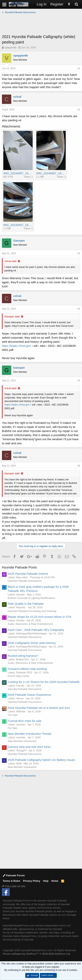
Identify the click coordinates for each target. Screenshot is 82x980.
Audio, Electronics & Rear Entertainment (30, 624)
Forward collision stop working (27, 669)
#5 (79, 381)
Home (55, 881)
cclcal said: (11, 261)
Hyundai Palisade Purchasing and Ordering (32, 611)
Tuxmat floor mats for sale (25, 721)
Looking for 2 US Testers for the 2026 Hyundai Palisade (44, 682)
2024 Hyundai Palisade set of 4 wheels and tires (39, 708)
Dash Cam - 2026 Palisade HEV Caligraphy (36, 630)
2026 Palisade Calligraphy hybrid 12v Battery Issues (41, 760)
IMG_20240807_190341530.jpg (24, 173)
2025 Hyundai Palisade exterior (28, 574)
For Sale (13, 715)
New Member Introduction (22, 741)
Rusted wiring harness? (23, 656)
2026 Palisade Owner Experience (29, 695)
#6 (79, 466)
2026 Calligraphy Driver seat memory (32, 643)
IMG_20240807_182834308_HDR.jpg (28, 225)
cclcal (17, 97)
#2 (79, 110)
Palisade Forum (14, 875)
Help (46, 881)
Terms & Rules (11, 881)
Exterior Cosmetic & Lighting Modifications (31, 598)
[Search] (76, 4)
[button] (4, 4)
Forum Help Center (19, 676)
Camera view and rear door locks (29, 747)
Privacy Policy (32, 881)
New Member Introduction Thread (29, 734)
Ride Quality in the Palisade (26, 604)
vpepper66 (10, 47)
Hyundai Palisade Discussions (25, 581)
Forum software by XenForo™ (37, 954)
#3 (79, 253)
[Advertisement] (42, 24)
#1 (79, 68)
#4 (79, 309)
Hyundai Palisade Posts (19, 567)
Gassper (19, 240)
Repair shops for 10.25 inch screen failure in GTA (40, 617)
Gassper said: (12, 316)
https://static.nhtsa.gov (16, 346)
